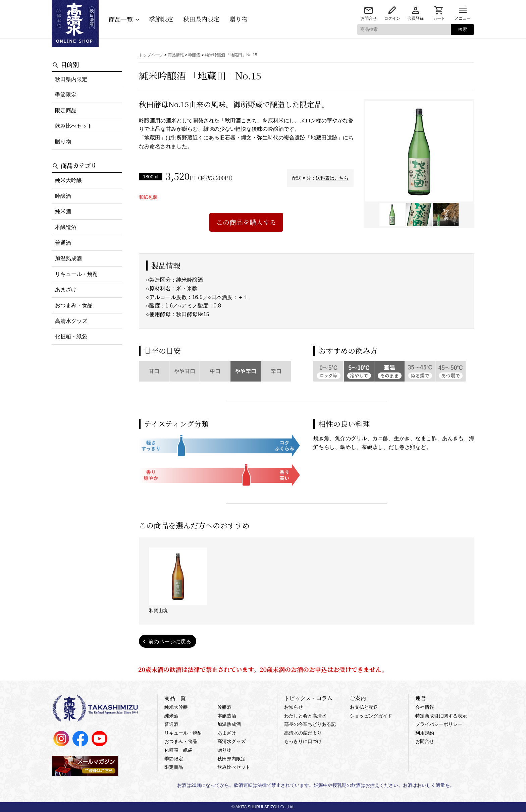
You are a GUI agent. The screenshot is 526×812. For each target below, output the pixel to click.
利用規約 (425, 733)
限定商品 (66, 110)
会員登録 (416, 18)
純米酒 (63, 211)
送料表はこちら (332, 178)
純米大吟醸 (68, 180)
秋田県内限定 (201, 19)
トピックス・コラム (308, 698)
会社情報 (425, 707)
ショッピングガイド (371, 716)
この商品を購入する (246, 222)
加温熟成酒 (68, 258)
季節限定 (161, 19)
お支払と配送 (364, 707)
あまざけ (66, 289)
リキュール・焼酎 (76, 274)
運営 (421, 698)
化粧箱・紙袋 (71, 336)
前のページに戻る (170, 642)
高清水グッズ (71, 321)
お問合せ (369, 18)
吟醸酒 (63, 196)
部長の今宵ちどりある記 (310, 724)
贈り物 (239, 19)
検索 (463, 29)
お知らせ (294, 707)
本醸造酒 (66, 227)
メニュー (463, 18)
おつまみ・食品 (74, 305)
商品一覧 (121, 19)
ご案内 (358, 698)
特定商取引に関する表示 (441, 716)
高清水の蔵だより (303, 733)
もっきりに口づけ (303, 741)
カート (439, 18)
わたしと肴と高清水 (305, 716)
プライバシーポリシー (439, 724)
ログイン (392, 18)
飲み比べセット (74, 126)
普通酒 (63, 243)
